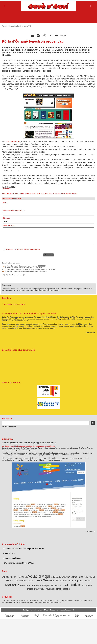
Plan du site (37, 616)
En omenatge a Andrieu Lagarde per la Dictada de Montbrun (25, 270)
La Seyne (86, 581)
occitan (74, 585)
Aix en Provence (18, 577)
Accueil (4, 26)
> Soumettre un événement (13, 304)
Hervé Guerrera (44, 580)
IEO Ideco (10, 194)
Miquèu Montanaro (52, 586)
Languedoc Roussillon (27, 194)
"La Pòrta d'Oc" (13, 142)
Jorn (16, 194)
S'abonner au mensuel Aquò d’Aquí (18, 563)
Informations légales (12, 558)
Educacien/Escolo (15, 26)
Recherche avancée (9, 426)
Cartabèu (6, 298)
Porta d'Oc (53, 194)
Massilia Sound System (31, 586)
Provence (49, 589)
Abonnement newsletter (9, 616)
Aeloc (6, 577)
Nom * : (5, 202)
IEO (57, 580)
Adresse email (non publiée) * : (14, 210)
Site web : (6, 218)
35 (25, 275)
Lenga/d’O (27, 26)
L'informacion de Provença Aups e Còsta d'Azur (23, 549)
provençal (39, 589)
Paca (46, 194)
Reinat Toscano (62, 589)
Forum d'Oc (12, 580)
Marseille (12, 585)
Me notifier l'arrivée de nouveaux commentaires (23, 249)
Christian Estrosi (69, 577)
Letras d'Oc (40, 194)
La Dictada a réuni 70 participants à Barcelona (20, 271)
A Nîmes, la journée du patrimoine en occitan (19, 266)
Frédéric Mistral (27, 581)
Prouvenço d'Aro (64, 194)
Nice (64, 585)
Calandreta (56, 577)
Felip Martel (89, 577)
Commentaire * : (9, 226)
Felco (80, 577)
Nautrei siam (9, 553)
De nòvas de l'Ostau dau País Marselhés (18, 268)
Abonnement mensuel (25, 616)
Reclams (74, 194)
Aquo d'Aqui (39, 576)
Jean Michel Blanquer (70, 581)
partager (61, 35)
